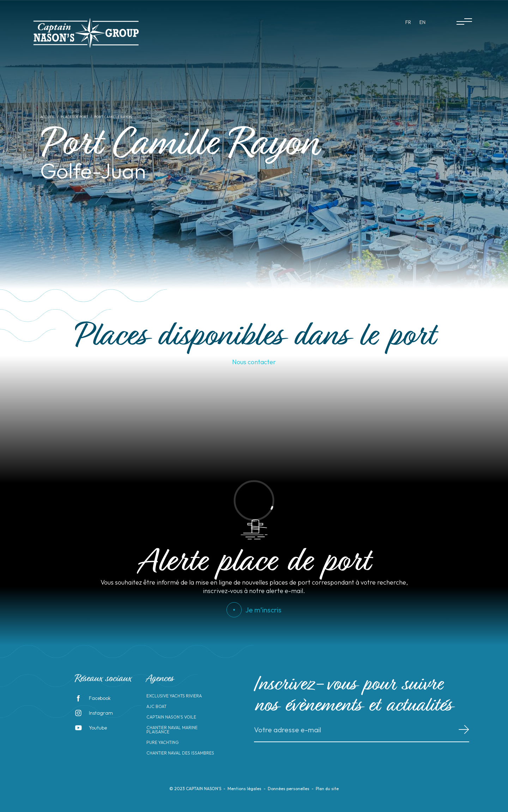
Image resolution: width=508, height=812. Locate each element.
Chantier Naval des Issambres (180, 753)
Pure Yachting (163, 743)
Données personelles (289, 789)
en (422, 22)
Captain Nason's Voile (171, 717)
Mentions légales (244, 789)
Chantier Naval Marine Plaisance (172, 730)
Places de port (75, 117)
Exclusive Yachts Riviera (174, 696)
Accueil (48, 117)
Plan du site (327, 789)
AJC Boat (156, 707)
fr (408, 22)
